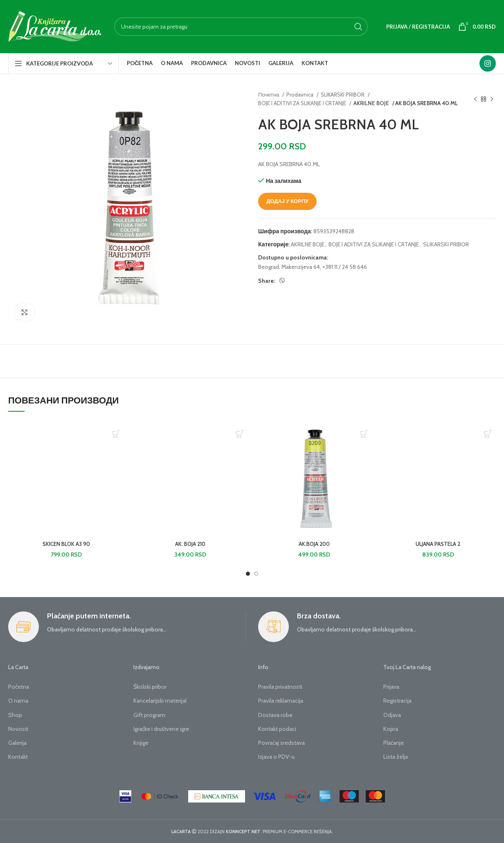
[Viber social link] (282, 281)
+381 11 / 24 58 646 (345, 267)
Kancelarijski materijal (160, 701)
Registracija (397, 701)
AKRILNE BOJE (370, 103)
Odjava (392, 715)
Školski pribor (150, 687)
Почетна (269, 95)
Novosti (18, 729)
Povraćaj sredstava (281, 743)
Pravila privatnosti (280, 687)
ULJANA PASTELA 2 (438, 544)
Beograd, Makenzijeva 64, (290, 267)
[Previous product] (475, 99)
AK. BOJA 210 (190, 544)
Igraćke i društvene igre (161, 729)
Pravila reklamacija (281, 701)
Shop (15, 715)
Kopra (391, 729)
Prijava (391, 687)
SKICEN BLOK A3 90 (66, 544)
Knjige (141, 743)
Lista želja (396, 757)
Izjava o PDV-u (276, 757)
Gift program (149, 715)
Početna (19, 687)
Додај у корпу (287, 201)
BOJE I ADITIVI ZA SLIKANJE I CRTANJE (303, 103)
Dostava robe (275, 715)
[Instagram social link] (488, 63)
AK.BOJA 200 (314, 544)
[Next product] (492, 99)
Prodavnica (300, 95)
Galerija (17, 743)
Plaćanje (394, 743)
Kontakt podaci (277, 729)
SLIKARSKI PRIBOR (343, 95)
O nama (18, 701)
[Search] (241, 27)
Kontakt (18, 757)
